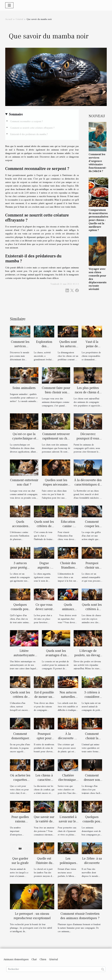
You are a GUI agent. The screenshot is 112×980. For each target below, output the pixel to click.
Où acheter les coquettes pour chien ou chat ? (20, 782)
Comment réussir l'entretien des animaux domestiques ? (80, 916)
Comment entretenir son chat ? (24, 482)
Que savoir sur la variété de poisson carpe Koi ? (44, 824)
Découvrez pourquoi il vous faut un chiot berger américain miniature (88, 441)
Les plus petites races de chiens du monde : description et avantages (88, 394)
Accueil (9, 19)
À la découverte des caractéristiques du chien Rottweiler (88, 485)
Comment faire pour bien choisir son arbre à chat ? (56, 392)
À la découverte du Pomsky (68, 738)
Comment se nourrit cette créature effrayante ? (32, 128)
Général (19, 19)
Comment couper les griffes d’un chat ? (92, 528)
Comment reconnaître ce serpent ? (26, 121)
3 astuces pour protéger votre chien (20, 568)
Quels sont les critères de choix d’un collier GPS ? (44, 528)
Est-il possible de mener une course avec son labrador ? (44, 699)
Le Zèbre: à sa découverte (92, 861)
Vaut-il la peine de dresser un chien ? (92, 348)
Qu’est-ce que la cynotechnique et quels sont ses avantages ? (24, 441)
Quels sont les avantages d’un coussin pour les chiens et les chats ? (56, 657)
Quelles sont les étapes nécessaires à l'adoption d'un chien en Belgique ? (56, 487)
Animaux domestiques (16, 959)
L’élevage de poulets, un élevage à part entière (88, 655)
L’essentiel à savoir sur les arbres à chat (68, 821)
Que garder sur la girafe (20, 861)
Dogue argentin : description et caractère (44, 570)
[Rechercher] (56, 969)
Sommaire (16, 114)
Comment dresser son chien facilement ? (92, 782)
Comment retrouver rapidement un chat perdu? (56, 438)
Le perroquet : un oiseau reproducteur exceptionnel (32, 916)
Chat (34, 959)
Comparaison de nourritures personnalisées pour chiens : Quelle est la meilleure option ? (98, 220)
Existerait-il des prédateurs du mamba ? (29, 134)
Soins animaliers (24, 388)
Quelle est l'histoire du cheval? (44, 863)
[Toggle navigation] (9, 5)
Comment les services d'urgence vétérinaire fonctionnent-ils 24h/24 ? (98, 163)
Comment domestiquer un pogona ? (20, 738)
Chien (43, 959)
